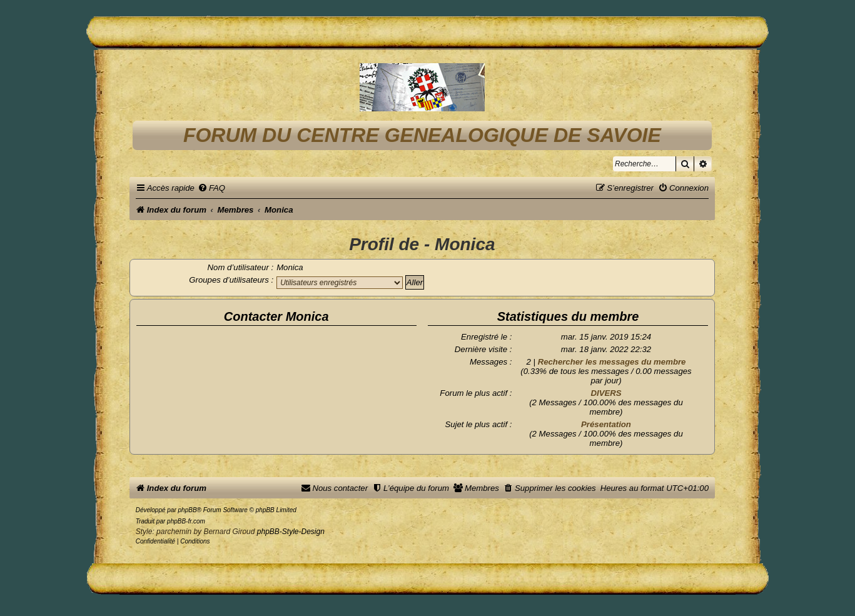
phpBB (188, 510)
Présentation (606, 424)
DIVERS (606, 393)
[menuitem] (211, 188)
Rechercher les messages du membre (612, 362)
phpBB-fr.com (186, 521)
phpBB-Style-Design (291, 532)
